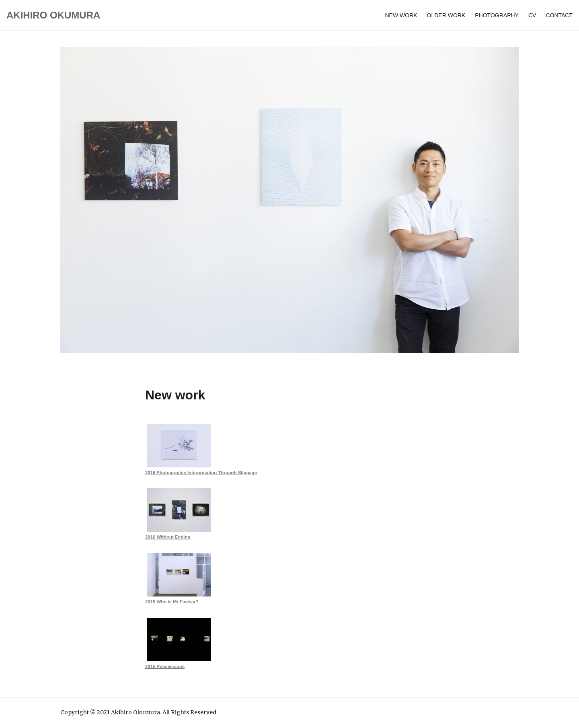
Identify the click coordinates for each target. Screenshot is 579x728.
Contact (559, 15)
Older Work (446, 15)
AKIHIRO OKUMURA (53, 15)
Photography (497, 15)
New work (401, 15)
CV (532, 15)
